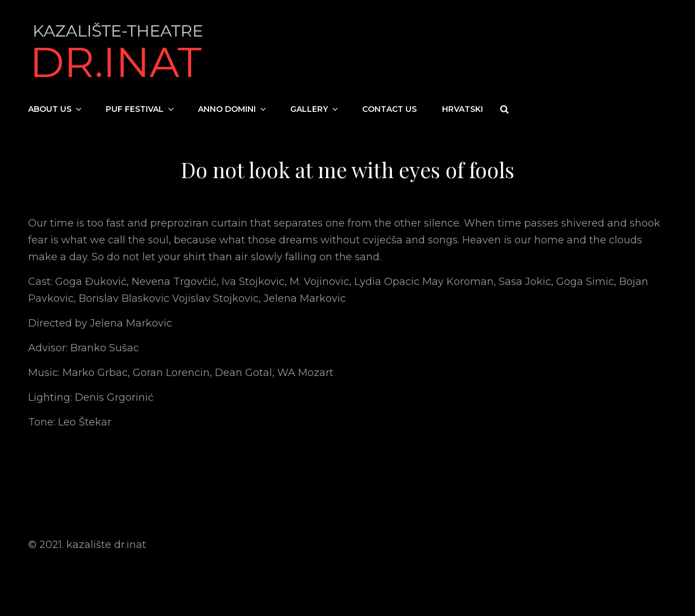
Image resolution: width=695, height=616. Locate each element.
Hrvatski (462, 109)
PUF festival (141, 109)
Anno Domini (233, 109)
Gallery (315, 109)
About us (56, 109)
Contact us (389, 109)
